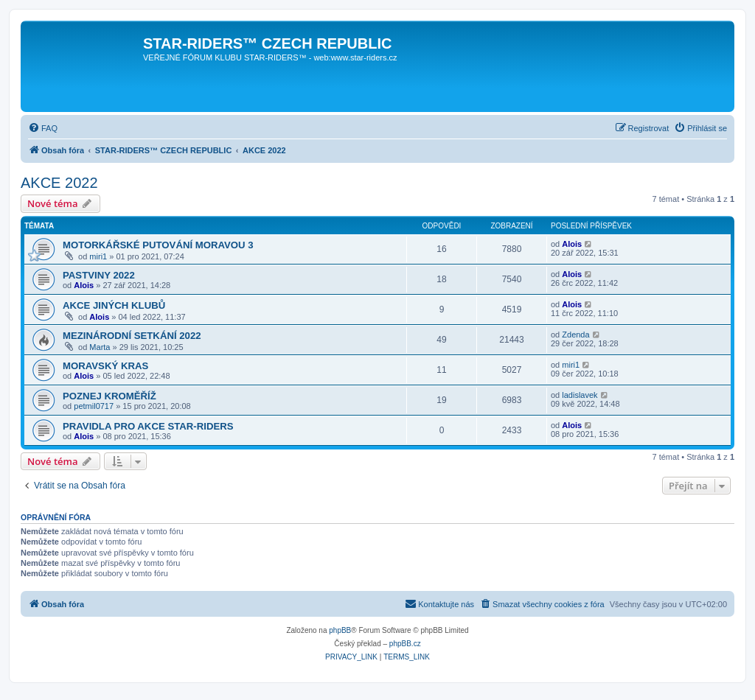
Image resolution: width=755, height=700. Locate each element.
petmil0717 (94, 406)
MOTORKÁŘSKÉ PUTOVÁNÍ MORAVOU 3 (158, 245)
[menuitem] (43, 128)
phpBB (340, 630)
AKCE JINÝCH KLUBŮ (114, 305)
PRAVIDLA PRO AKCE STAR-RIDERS (148, 426)
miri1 (98, 256)
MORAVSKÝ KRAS (105, 366)
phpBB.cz (405, 644)
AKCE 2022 (59, 183)
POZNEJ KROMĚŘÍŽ (109, 396)
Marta (100, 347)
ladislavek (580, 395)
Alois (572, 244)
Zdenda (575, 335)
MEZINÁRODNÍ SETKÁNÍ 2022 (132, 336)
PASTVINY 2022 (99, 275)
